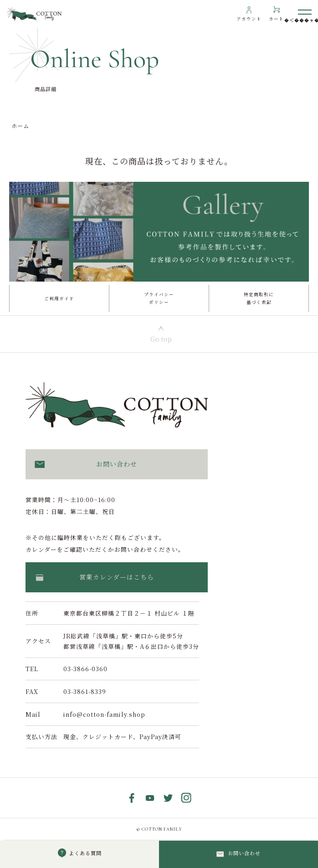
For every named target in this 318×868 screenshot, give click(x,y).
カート (276, 19)
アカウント (249, 19)
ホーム (20, 126)
